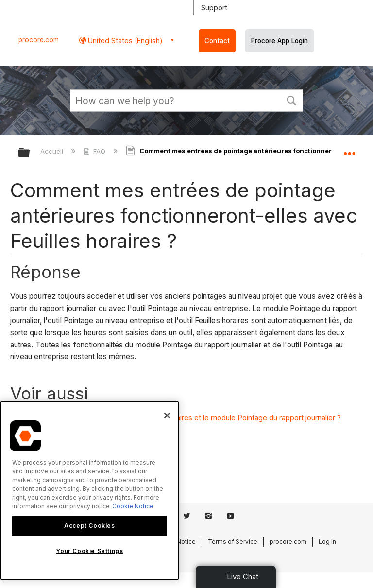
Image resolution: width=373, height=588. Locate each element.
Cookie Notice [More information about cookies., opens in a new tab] (133, 506)
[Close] (167, 415)
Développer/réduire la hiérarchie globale (30, 153)
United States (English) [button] (124, 41)
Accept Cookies (89, 526)
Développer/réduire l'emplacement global (349, 150)
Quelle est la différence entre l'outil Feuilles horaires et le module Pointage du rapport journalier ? (181, 418)
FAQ (95, 151)
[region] (90, 491)
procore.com (39, 40)
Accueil (53, 151)
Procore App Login (280, 41)
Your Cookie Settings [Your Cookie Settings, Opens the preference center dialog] (89, 551)
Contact (217, 41)
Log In (327, 542)
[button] (291, 100)
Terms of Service (233, 542)
